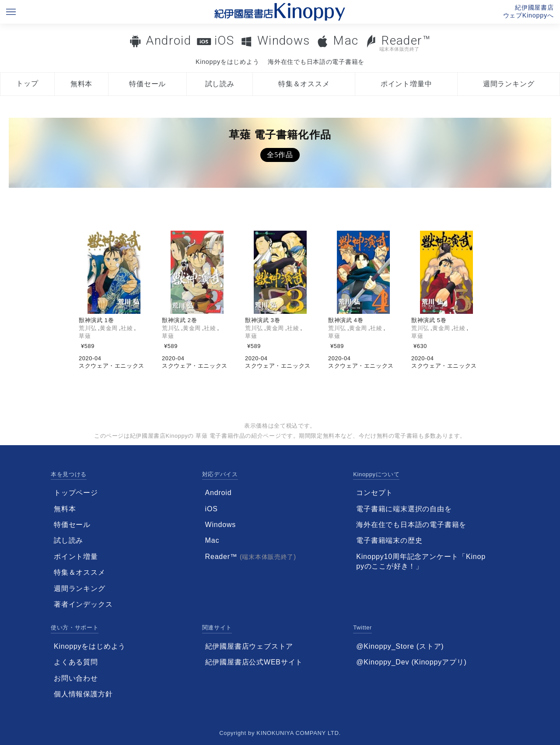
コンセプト (374, 493)
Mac (346, 40)
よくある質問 (76, 662)
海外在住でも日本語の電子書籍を (316, 62)
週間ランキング (509, 84)
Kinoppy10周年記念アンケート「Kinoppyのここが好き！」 (421, 561)
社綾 (127, 328)
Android (168, 40)
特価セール (147, 84)
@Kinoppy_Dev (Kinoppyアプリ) (411, 662)
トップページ (76, 493)
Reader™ (398, 43)
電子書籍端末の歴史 (389, 540)
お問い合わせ (76, 678)
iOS (224, 40)
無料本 (81, 84)
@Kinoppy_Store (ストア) (400, 646)
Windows (284, 40)
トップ (27, 83)
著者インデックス (83, 604)
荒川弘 (88, 328)
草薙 (85, 336)
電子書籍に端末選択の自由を (404, 509)
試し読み (220, 84)
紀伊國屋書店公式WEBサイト (254, 662)
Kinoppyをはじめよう (227, 62)
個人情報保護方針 (83, 694)
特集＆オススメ (304, 84)
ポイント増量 (76, 557)
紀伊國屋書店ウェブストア (249, 646)
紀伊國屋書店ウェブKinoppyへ (528, 11)
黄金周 (109, 328)
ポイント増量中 (406, 84)
